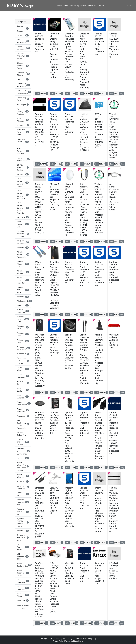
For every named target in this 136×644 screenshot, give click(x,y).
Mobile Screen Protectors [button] (23, 280)
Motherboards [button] (23, 301)
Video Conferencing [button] (23, 565)
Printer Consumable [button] (23, 403)
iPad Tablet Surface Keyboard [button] (23, 195)
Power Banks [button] (23, 390)
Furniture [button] (23, 125)
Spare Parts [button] (23, 494)
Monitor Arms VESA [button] (23, 290)
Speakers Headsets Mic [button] (23, 502)
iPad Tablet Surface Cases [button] (23, 183)
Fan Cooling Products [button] (23, 111)
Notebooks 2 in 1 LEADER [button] (23, 361)
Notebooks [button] (23, 354)
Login (129, 6)
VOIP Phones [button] (23, 595)
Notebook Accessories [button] (23, 348)
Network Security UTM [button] (23, 319)
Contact (101, 6)
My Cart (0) (74, 6)
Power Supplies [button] (23, 397)
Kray (94, 638)
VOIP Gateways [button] (23, 581)
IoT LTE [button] (23, 174)
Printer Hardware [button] (23, 410)
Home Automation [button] (23, 159)
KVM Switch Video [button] (23, 224)
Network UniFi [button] (23, 341)
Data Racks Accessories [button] (23, 85)
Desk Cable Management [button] (23, 92)
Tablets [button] (23, 531)
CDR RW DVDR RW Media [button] (23, 56)
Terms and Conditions (74, 641)
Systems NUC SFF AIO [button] (23, 512)
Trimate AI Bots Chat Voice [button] (23, 538)
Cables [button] (23, 35)
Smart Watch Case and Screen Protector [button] (23, 466)
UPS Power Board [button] (23, 547)
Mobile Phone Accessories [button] (23, 254)
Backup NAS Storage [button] (23, 28)
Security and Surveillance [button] (23, 451)
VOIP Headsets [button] (23, 588)
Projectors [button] (23, 416)
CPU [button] (23, 79)
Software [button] (23, 482)
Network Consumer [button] (23, 311)
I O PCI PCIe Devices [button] (23, 167)
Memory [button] (23, 248)
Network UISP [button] (23, 334)
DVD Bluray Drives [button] (23, 99)
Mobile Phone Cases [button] (23, 264)
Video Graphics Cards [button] (23, 573)
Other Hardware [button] (23, 376)
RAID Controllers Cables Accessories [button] (23, 424)
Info (37, 94)
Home (59, 6)
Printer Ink (92, 6)
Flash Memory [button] (23, 120)
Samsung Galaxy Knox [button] (22, 434)
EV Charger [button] (23, 105)
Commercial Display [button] (23, 74)
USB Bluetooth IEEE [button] (23, 556)
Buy (77, 94)
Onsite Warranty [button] (23, 369)
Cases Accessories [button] (23, 48)
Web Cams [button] (23, 601)
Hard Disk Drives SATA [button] (23, 132)
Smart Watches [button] (23, 476)
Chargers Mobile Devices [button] (23, 66)
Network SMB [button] (23, 327)
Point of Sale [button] (23, 383)
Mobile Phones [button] (23, 272)
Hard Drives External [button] (23, 151)
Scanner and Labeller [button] (23, 442)
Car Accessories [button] (23, 41)
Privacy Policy (58, 641)
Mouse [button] (23, 305)
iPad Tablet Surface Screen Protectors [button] (23, 208)
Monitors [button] (23, 297)
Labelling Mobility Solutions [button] (23, 234)
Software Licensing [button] (23, 487)
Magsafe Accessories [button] (23, 242)
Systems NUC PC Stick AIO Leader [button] (23, 522)
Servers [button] (23, 458)
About (66, 6)
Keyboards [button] (23, 217)
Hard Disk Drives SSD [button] (23, 142)
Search (83, 6)
